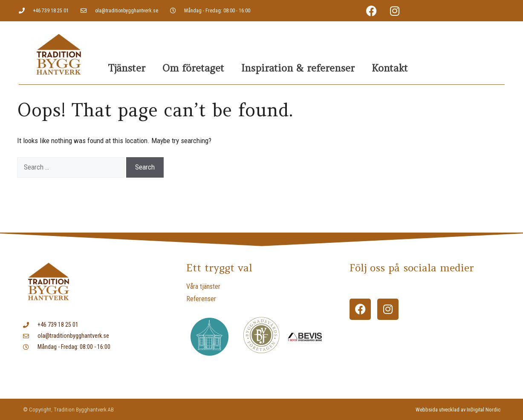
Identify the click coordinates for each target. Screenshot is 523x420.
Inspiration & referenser (298, 68)
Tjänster (127, 68)
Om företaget (193, 68)
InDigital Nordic (484, 410)
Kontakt (390, 68)
